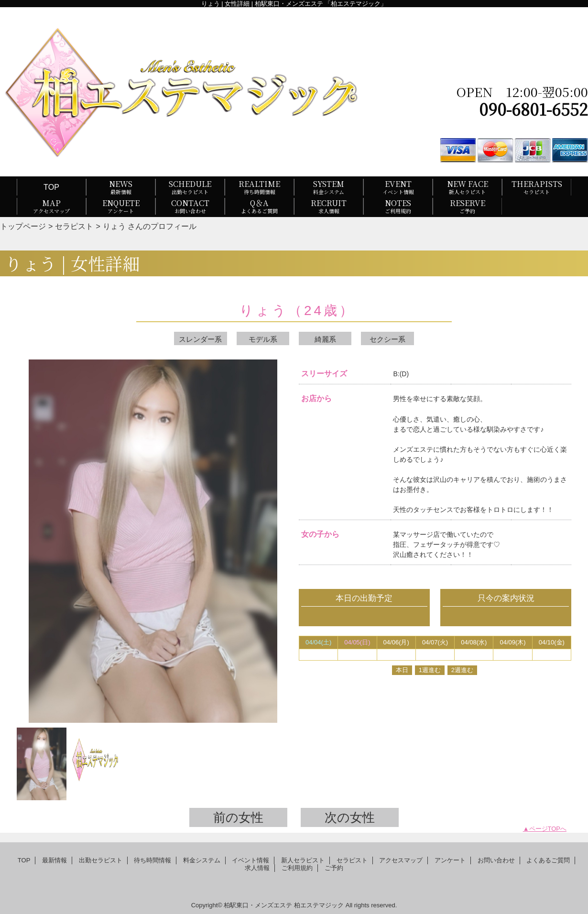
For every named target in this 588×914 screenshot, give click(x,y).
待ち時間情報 (152, 860)
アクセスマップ (401, 860)
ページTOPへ (548, 829)
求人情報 (257, 868)
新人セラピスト (303, 860)
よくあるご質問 (548, 860)
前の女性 (238, 817)
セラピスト (74, 226)
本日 (402, 670)
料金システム (202, 860)
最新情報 (54, 860)
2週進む (462, 670)
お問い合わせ (496, 860)
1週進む (430, 670)
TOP (51, 187)
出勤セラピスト (101, 860)
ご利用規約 (297, 868)
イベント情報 (250, 860)
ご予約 (334, 868)
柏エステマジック (319, 905)
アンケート (450, 860)
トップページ (23, 226)
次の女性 (350, 817)
